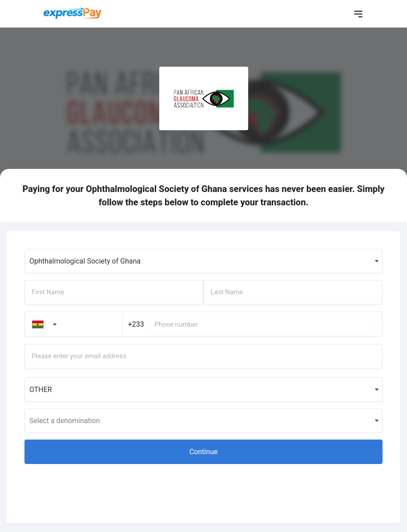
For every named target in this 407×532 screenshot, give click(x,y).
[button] (203, 452)
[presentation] (92, 488)
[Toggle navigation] (358, 14)
